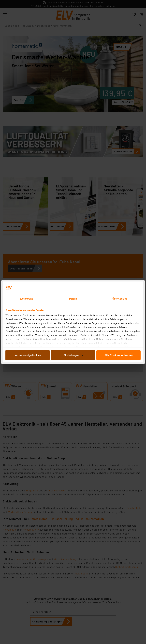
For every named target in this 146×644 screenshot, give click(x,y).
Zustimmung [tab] (26, 299)
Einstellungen (73, 355)
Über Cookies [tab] (120, 299)
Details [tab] (73, 299)
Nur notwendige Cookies (28, 355)
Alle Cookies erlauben (118, 355)
